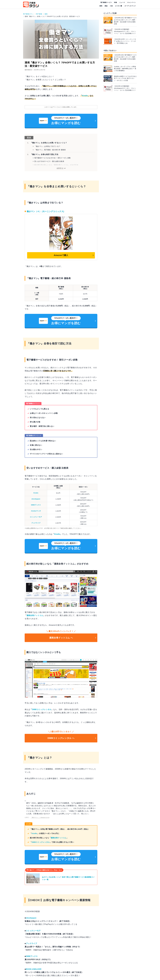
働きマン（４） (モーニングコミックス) (45, 211)
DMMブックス (36, 505)
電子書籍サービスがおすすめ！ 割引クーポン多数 (52, 158)
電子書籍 (39, 14)
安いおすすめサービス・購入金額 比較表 (49, 161)
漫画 (101, 6)
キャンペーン (132, 2)
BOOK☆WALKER (34, 969)
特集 (115, 2)
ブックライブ (36, 523)
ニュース (122, 2)
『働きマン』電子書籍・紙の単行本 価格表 (50, 150)
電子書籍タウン (28, 14)
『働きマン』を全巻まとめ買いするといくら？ (49, 143)
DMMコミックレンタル (42, 709)
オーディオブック (130, 6)
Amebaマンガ (36, 511)
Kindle (85, 96)
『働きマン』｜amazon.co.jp (40, 817)
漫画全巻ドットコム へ (61, 638)
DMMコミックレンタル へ (61, 738)
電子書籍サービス (106, 2)
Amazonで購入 (61, 255)
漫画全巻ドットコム (35, 615)
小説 (111, 6)
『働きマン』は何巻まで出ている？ (47, 146)
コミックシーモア (36, 517)
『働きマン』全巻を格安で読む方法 (44, 154)
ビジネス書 (119, 6)
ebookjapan (36, 499)
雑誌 (106, 6)
